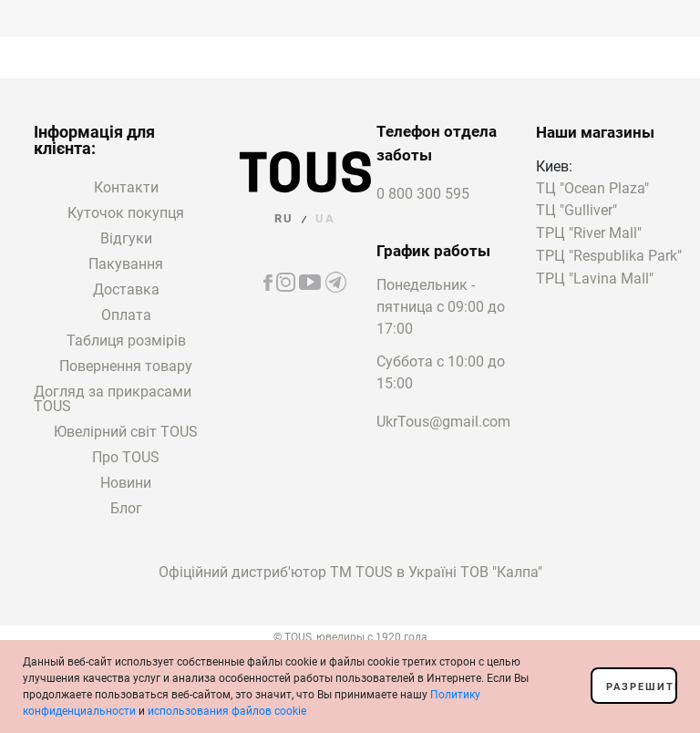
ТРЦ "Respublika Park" (609, 257)
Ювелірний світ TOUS (126, 432)
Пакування (126, 264)
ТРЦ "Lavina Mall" (595, 279)
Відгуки (126, 238)
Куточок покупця (126, 213)
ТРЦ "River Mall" (589, 234)
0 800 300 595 (423, 194)
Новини (126, 483)
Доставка (126, 289)
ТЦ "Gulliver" (576, 211)
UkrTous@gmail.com (443, 422)
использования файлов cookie (227, 711)
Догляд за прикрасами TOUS (113, 399)
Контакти (126, 187)
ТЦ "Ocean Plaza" (592, 189)
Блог (126, 508)
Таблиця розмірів (126, 341)
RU (284, 218)
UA (325, 218)
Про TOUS (126, 457)
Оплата (126, 315)
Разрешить (642, 687)
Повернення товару (126, 366)
